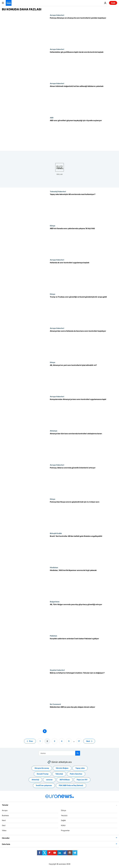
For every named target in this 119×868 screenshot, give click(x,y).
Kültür (63, 825)
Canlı (113, 3)
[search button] (78, 753)
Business (5, 815)
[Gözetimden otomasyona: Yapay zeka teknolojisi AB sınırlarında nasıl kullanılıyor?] (83, 208)
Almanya (54, 431)
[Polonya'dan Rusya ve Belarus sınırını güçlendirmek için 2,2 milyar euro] (83, 515)
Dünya (52, 226)
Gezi (4, 825)
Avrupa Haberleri (57, 15)
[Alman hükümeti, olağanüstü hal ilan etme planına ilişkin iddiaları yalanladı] (83, 99)
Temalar (5, 805)
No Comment (55, 704)
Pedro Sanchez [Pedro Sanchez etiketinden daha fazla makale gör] (76, 774)
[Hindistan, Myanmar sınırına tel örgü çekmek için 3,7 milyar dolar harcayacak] (83, 584)
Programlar (65, 830)
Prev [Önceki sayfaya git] (31, 741)
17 (79, 741)
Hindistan (54, 567)
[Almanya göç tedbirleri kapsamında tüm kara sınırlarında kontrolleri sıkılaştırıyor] (83, 447)
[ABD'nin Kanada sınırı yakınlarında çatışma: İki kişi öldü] (83, 242)
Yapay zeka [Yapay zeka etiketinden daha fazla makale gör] (80, 768)
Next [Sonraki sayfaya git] (88, 741)
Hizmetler (6, 838)
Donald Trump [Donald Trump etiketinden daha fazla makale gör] (43, 774)
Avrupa (5, 810)
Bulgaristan (55, 602)
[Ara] (59, 753)
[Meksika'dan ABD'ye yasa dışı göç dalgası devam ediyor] (83, 720)
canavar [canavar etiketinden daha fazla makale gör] (49, 780)
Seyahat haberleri (57, 670)
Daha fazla (6, 844)
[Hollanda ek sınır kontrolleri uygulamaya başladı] (83, 276)
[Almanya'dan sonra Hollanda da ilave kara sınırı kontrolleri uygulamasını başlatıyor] (83, 344)
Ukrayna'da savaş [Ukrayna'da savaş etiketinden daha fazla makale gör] (42, 768)
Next (4, 820)
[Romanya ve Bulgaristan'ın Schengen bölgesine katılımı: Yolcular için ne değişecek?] (83, 686)
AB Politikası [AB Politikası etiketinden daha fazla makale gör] (65, 780)
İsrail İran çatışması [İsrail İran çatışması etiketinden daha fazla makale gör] (44, 785)
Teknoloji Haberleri (58, 191)
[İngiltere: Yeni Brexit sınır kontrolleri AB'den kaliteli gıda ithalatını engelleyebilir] (83, 549)
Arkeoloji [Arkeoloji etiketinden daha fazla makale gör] (35, 780)
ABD (52, 118)
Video (4, 830)
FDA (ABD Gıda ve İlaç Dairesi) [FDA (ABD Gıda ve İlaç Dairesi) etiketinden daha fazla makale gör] (71, 785)
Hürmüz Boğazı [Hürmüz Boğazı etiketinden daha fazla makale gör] (62, 768)
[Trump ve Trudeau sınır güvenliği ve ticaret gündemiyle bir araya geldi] (83, 310)
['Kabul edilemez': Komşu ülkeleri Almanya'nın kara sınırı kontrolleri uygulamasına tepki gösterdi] (83, 413)
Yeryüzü (64, 815)
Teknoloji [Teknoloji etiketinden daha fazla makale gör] (59, 774)
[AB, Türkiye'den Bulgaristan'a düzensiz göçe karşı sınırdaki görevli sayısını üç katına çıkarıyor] (83, 618)
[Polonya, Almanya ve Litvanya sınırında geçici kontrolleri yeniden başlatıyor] (83, 31)
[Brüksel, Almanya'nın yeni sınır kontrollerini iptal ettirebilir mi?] (83, 378)
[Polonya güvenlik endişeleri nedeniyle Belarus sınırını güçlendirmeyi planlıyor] (83, 481)
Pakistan (53, 636)
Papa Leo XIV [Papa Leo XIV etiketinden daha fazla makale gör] (82, 780)
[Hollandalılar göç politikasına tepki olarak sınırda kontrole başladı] (83, 65)
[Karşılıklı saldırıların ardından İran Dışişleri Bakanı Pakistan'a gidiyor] (83, 652)
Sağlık (63, 820)
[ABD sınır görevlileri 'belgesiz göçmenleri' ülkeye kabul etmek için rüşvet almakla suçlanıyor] (83, 134)
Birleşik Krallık (56, 533)
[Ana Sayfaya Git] (9, 3)
